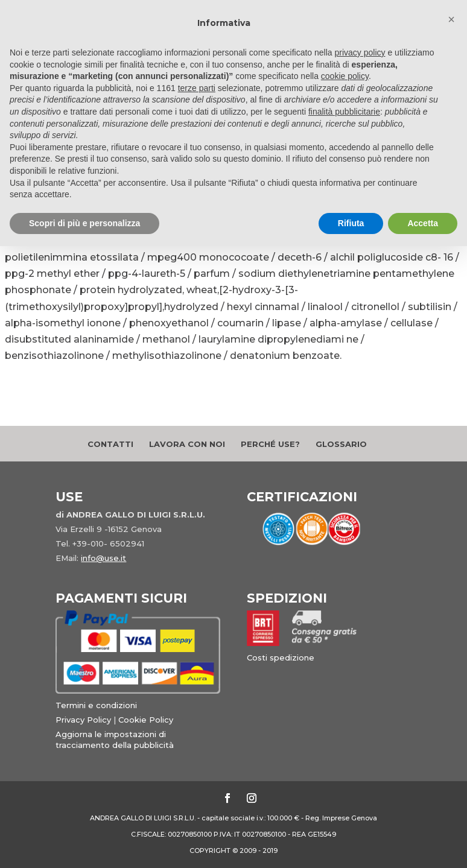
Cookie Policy (146, 720)
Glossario (341, 444)
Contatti (110, 444)
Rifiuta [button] (351, 223)
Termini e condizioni (96, 705)
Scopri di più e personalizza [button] (84, 223)
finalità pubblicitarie (344, 112)
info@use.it (103, 558)
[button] (451, 19)
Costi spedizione (281, 657)
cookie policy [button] (345, 76)
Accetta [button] (423, 223)
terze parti (197, 88)
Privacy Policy (83, 720)
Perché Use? (270, 444)
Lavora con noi (187, 444)
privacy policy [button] (360, 52)
